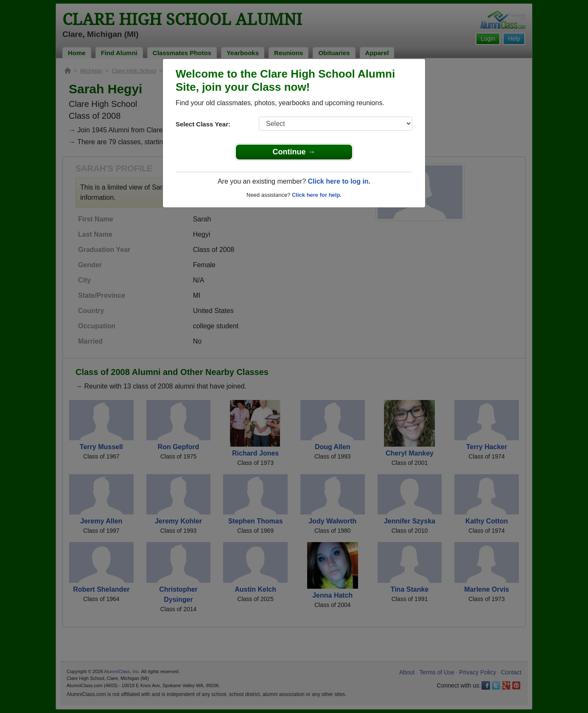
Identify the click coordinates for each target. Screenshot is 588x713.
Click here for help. (317, 195)
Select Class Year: (203, 124)
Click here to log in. (339, 181)
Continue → (294, 152)
